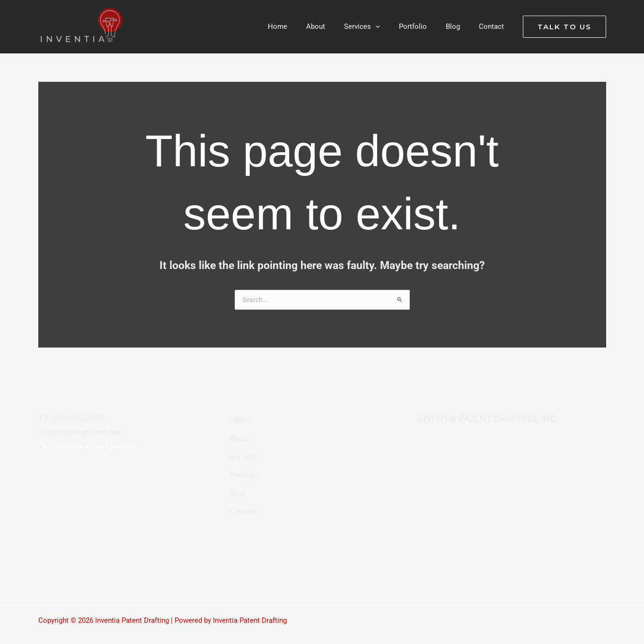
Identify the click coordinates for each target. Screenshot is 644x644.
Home (238, 419)
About (238, 435)
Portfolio (243, 464)
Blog (236, 479)
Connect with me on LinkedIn (87, 448)
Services (243, 449)
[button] (392, 26)
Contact (242, 494)
